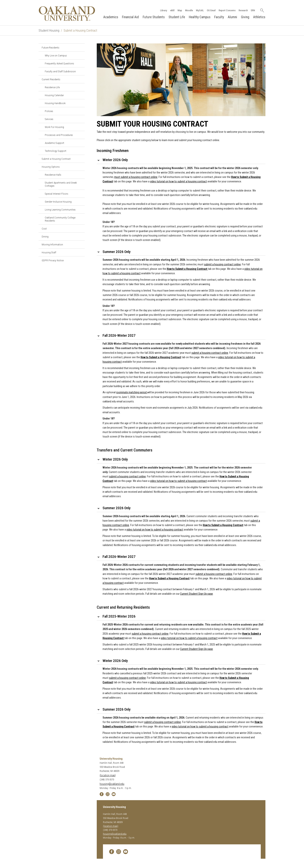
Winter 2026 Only (115, 160)
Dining (45, 236)
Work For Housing (54, 127)
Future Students (154, 17)
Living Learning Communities (60, 210)
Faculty (219, 17)
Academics (111, 17)
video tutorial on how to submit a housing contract (178, 481)
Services (49, 119)
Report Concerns (227, 10)
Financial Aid (130, 17)
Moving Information (52, 244)
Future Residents (51, 47)
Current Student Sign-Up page (196, 594)
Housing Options (51, 167)
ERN (253, 10)
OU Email (211, 10)
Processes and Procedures (59, 135)
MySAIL (200, 10)
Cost (44, 229)
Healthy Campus (200, 17)
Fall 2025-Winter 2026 (119, 616)
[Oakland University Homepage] (67, 13)
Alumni (232, 17)
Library (163, 10)
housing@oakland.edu (112, 784)
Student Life (177, 17)
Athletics (259, 17)
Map (180, 10)
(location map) (108, 775)
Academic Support (54, 143)
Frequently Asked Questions (59, 63)
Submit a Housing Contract (56, 159)
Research (243, 10)
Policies (49, 111)
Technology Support (56, 151)
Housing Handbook (55, 103)
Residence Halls (53, 175)
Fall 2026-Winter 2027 (119, 336)
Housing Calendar (54, 95)
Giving (245, 17)
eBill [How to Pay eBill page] (172, 10)
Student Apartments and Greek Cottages (61, 184)
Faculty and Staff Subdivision (60, 71)
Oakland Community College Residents (60, 219)
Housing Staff (49, 252)
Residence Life (52, 87)
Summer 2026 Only (117, 252)
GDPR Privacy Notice (53, 260)
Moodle (189, 10)
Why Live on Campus (56, 55)
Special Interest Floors (57, 194)
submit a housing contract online (127, 477)
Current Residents (51, 79)
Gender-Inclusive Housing (58, 202)
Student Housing (49, 31)
